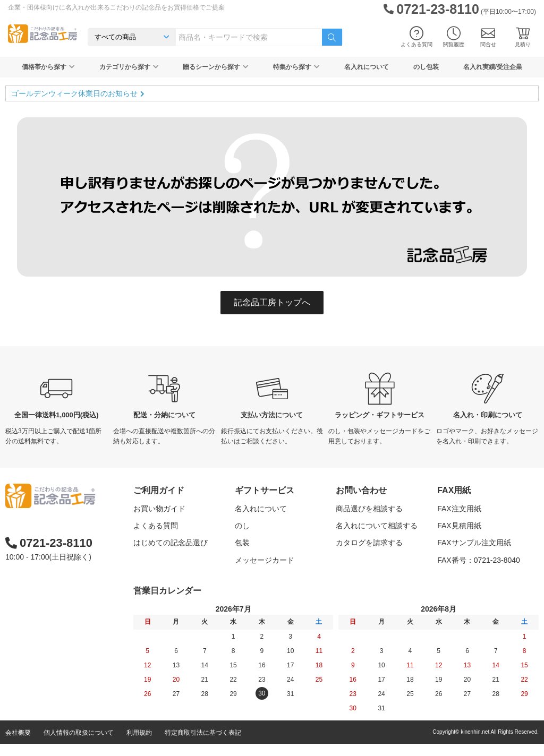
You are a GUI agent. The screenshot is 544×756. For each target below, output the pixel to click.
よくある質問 (416, 37)
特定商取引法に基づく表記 (203, 745)
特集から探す (296, 67)
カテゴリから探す (129, 67)
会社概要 (18, 745)
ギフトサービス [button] (265, 490)
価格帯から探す (48, 67)
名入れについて (367, 67)
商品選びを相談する (369, 509)
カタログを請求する (369, 543)
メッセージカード (265, 560)
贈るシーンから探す (216, 67)
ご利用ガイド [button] (159, 490)
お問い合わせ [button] (361, 490)
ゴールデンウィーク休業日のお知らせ (74, 93)
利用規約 (139, 745)
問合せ (488, 37)
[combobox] (249, 37)
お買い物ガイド (159, 509)
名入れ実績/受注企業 (493, 67)
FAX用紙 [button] (454, 490)
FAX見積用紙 (459, 526)
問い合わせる (358, 560)
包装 (242, 543)
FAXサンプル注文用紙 (474, 543)
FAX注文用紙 (459, 509)
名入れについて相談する (377, 526)
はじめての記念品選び (171, 543)
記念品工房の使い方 (167, 560)
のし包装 (426, 67)
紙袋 (242, 577)
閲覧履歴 (454, 37)
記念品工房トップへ (272, 302)
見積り (523, 37)
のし (242, 526)
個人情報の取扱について (79, 745)
